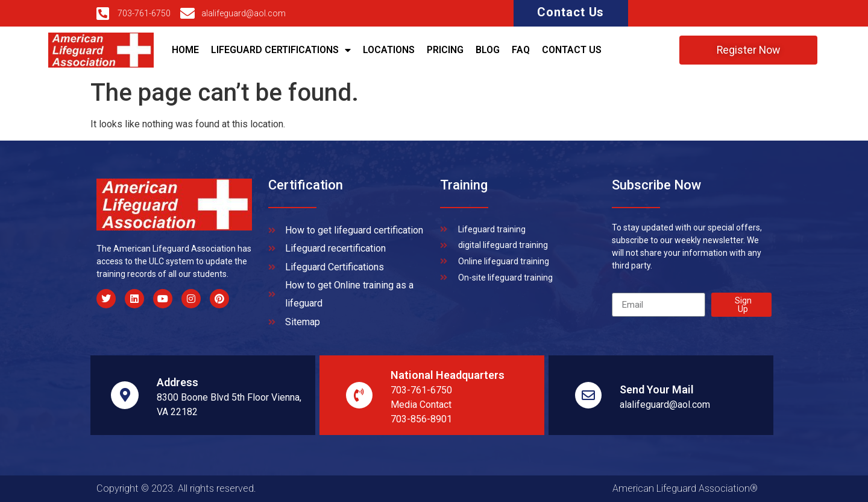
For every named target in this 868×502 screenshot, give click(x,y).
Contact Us (571, 12)
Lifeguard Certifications (281, 50)
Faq (521, 50)
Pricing (445, 50)
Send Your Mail (657, 389)
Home (185, 50)
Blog (488, 50)
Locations (389, 50)
